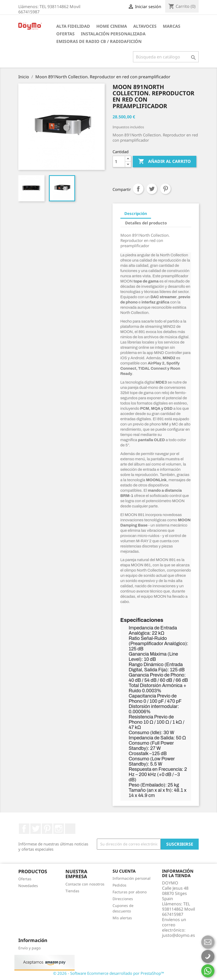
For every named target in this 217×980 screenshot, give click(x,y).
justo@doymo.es (179, 935)
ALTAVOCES (145, 26)
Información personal (132, 878)
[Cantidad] (119, 162)
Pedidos (119, 885)
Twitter (36, 829)
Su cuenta (124, 871)
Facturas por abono (130, 892)
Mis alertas (122, 918)
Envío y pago (29, 948)
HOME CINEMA (112, 26)
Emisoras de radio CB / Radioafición (99, 41)
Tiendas (72, 891)
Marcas (172, 26)
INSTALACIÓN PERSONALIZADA (113, 34)
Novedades (28, 886)
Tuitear (152, 189)
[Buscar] (166, 57)
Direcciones (123, 899)
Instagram (59, 829)
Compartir (138, 189)
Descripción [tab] (136, 213)
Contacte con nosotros (85, 884)
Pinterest (165, 189)
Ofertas (65, 34)
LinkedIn (70, 829)
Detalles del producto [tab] (146, 223)
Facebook (24, 829)
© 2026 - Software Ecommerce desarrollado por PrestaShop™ (109, 973)
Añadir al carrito (165, 162)
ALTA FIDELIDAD (73, 26)
